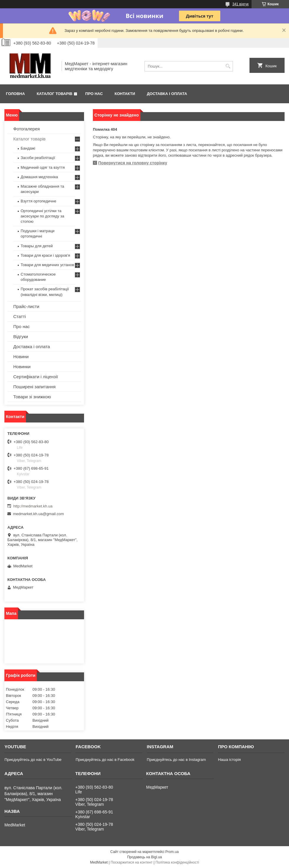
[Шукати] (228, 66)
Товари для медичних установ (47, 265)
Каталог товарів (54, 94)
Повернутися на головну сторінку (133, 163)
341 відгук (240, 4)
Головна (15, 94)
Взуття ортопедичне (38, 201)
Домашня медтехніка (39, 177)
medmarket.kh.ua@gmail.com (38, 514)
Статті (20, 316)
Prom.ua (172, 852)
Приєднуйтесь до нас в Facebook (105, 760)
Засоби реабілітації (38, 158)
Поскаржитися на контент (132, 862)
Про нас (94, 94)
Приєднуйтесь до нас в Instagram (176, 760)
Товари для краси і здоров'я (45, 255)
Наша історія (229, 760)
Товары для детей (37, 246)
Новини (21, 357)
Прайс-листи (26, 306)
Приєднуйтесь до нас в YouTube (33, 760)
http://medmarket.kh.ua (33, 506)
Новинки (22, 367)
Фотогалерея (27, 129)
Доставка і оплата (167, 94)
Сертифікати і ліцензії (36, 377)
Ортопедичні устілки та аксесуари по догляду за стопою (42, 216)
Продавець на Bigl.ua (144, 857)
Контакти (125, 94)
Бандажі (28, 148)
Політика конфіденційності (177, 862)
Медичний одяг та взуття (43, 167)
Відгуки (21, 336)
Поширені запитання (34, 387)
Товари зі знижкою (32, 397)
